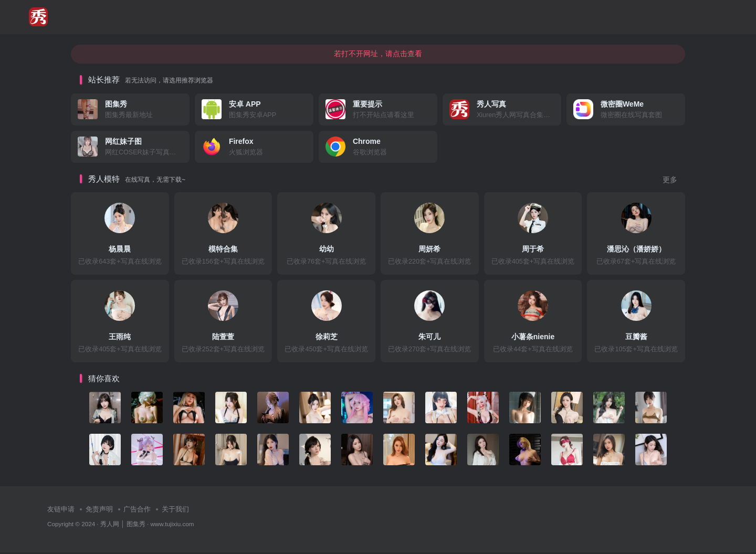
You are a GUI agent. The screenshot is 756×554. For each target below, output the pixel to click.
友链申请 (61, 511)
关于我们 (175, 511)
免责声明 (99, 511)
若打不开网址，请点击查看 (378, 55)
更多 (670, 181)
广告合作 (137, 511)
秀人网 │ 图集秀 (123, 525)
